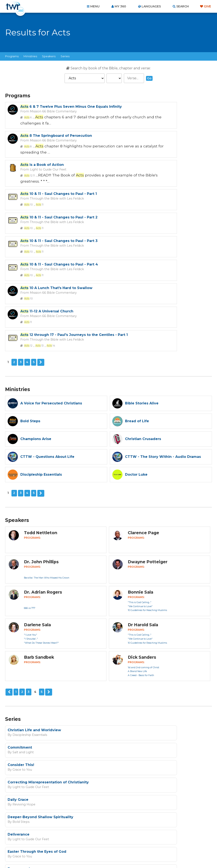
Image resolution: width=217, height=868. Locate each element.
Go (149, 78)
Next (40, 246)
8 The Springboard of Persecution (161, 107)
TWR (111, 855)
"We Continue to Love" (140, 490)
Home (31, 845)
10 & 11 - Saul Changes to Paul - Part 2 (59, 171)
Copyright (156, 845)
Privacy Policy (135, 772)
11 (142, 154)
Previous (9, 575)
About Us (50, 845)
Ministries (30, 56)
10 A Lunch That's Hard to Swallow (161, 194)
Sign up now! (66, 761)
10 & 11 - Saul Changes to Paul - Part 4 (59, 194)
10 (132, 154)
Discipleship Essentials (28, 617)
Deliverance (19, 663)
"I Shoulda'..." (31, 522)
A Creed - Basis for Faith (141, 558)
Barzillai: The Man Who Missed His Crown (47, 461)
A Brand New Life (137, 555)
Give (207, 6)
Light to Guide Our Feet (45, 148)
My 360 (120, 6)
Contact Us (72, 845)
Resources (181, 845)
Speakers (49, 56)
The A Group (139, 855)
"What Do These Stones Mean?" (41, 526)
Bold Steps (124, 651)
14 (153, 230)
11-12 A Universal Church (47, 216)
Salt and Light (126, 617)
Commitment (124, 613)
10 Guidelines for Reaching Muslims (147, 494)
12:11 (29, 154)
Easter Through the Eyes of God (142, 663)
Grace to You (21, 634)
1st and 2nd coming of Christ (143, 551)
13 (142, 230)
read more (111, 751)
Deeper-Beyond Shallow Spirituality (145, 646)
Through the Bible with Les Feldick (157, 148)
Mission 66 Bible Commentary (49, 115)
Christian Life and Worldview (34, 613)
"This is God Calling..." (140, 486)
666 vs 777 (30, 491)
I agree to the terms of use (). (87, 751)
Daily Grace (18, 646)
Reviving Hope (22, 651)
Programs (12, 56)
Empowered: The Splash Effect (141, 680)
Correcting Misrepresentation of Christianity (153, 630)
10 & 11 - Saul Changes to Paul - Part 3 (164, 171)
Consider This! (21, 630)
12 (132, 230)
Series (65, 56)
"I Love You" (31, 518)
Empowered (19, 680)
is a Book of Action (42, 143)
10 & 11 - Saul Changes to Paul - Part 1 (163, 143)
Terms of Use (157, 772)
